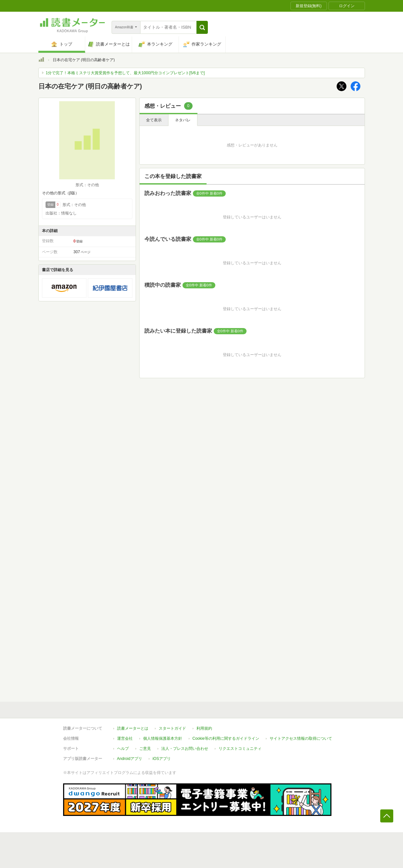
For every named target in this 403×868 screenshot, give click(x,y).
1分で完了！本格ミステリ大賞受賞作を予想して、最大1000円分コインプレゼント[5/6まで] (125, 73)
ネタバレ (183, 120)
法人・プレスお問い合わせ (185, 749)
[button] (202, 27)
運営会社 (125, 738)
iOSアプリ (162, 759)
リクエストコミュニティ (240, 749)
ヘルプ (123, 749)
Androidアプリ (130, 759)
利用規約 (204, 728)
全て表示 (154, 120)
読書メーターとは (133, 728)
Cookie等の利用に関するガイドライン (226, 738)
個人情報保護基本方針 (163, 738)
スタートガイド (172, 728)
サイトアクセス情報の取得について (301, 738)
